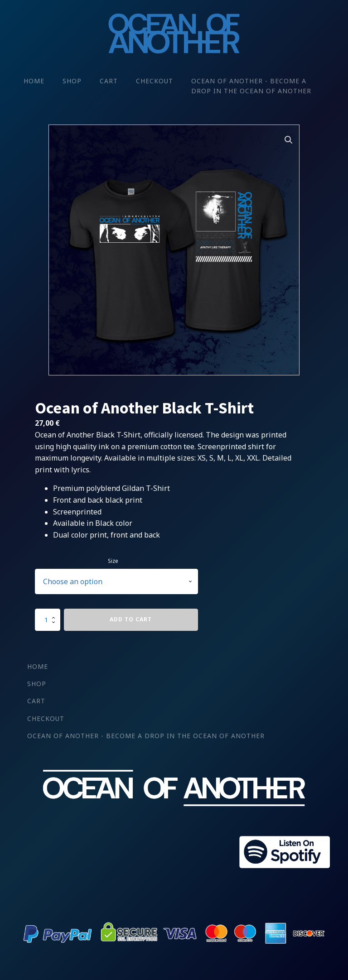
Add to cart (131, 619)
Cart (109, 81)
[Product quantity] (48, 620)
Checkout (155, 81)
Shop (72, 81)
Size (113, 561)
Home (34, 81)
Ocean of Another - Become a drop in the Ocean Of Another (251, 86)
